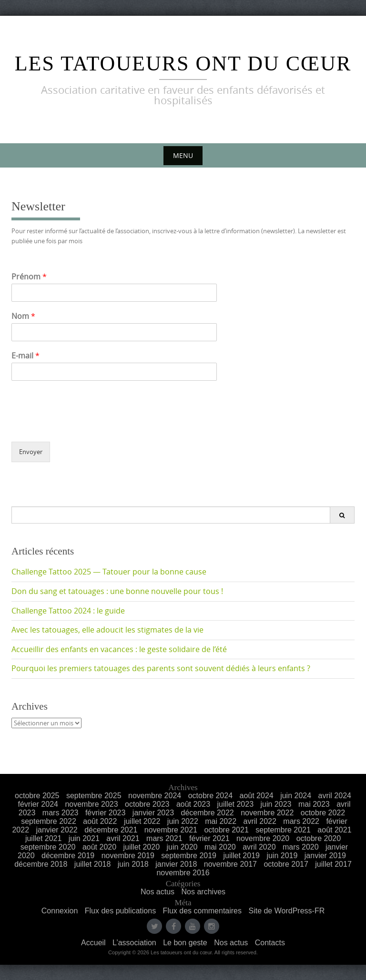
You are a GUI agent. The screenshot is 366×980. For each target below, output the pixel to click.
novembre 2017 (230, 864)
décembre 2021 (111, 830)
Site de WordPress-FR (286, 911)
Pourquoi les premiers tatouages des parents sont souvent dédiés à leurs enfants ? (161, 668)
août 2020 (99, 847)
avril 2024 (335, 796)
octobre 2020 (319, 838)
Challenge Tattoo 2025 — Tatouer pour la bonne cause (109, 572)
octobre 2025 (37, 796)
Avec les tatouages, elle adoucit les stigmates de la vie (107, 630)
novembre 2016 (183, 873)
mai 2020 (220, 847)
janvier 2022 (57, 830)
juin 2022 (183, 821)
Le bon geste (185, 943)
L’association (134, 943)
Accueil (93, 943)
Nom (23, 316)
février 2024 (38, 804)
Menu (183, 155)
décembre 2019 (68, 856)
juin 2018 (133, 864)
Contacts (270, 943)
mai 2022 (221, 821)
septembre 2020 (48, 847)
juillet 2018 (93, 864)
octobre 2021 (226, 830)
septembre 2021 (283, 830)
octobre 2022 (323, 813)
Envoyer (31, 452)
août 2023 (193, 804)
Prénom (29, 277)
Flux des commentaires (202, 911)
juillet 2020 (142, 847)
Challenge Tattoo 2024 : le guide (68, 611)
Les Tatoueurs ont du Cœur (183, 64)
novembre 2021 (171, 830)
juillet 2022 (142, 821)
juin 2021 (84, 838)
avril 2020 (259, 847)
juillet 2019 (241, 856)
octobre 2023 (147, 804)
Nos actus (158, 892)
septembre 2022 (49, 821)
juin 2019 (282, 856)
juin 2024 (296, 796)
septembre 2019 (189, 856)
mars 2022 (301, 821)
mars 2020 (301, 847)
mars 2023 (61, 813)
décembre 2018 (41, 864)
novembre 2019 (128, 856)
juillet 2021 (44, 838)
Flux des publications (120, 911)
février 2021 (209, 838)
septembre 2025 (94, 796)
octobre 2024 (210, 796)
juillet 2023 (236, 804)
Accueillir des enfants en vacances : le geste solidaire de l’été (119, 649)
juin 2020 (182, 847)
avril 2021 (123, 838)
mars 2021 (164, 838)
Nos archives (203, 892)
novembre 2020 (263, 838)
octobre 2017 (286, 864)
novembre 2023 (91, 804)
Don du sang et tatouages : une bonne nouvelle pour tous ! (117, 591)
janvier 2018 (176, 864)
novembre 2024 (155, 796)
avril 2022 (260, 821)
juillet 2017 (333, 864)
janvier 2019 (325, 856)
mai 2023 (314, 804)
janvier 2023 (153, 813)
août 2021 (334, 830)
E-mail (25, 356)
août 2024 (257, 796)
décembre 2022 (207, 813)
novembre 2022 (267, 813)
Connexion (60, 911)
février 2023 (106, 813)
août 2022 (100, 821)
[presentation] (84, 426)
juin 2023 (276, 804)
